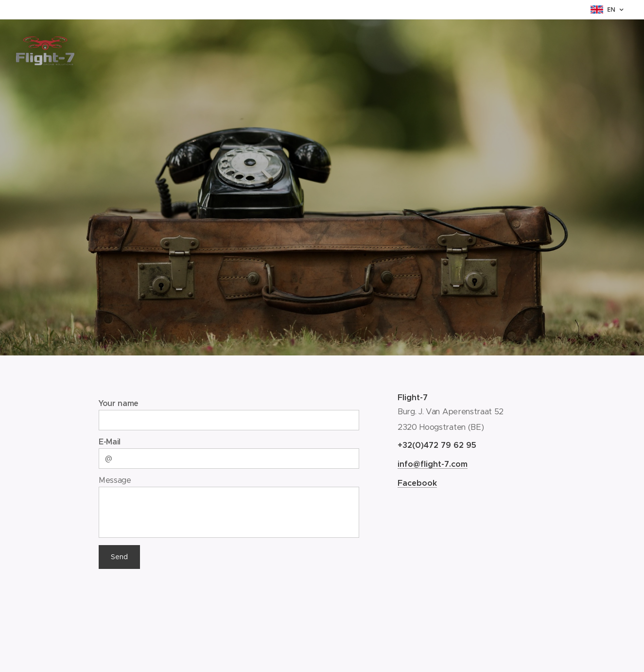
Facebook (417, 483)
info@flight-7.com (433, 464)
